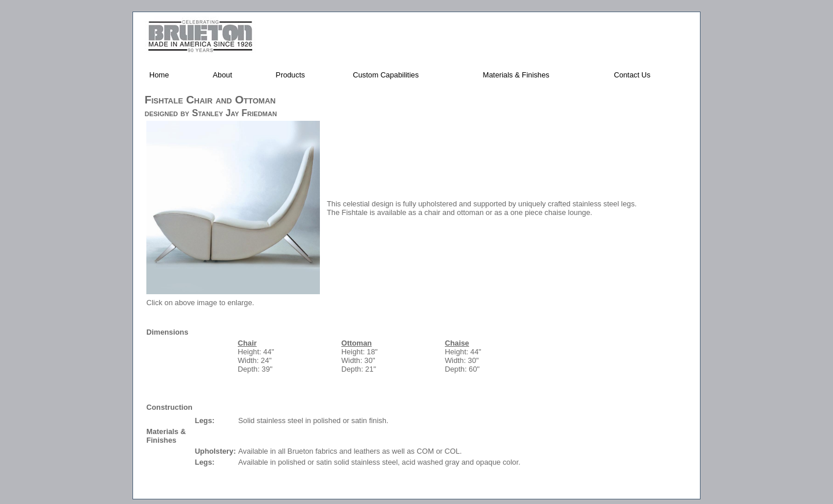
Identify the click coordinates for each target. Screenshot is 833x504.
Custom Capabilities (386, 75)
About (222, 75)
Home (159, 75)
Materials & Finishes (516, 75)
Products (291, 75)
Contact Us (632, 75)
